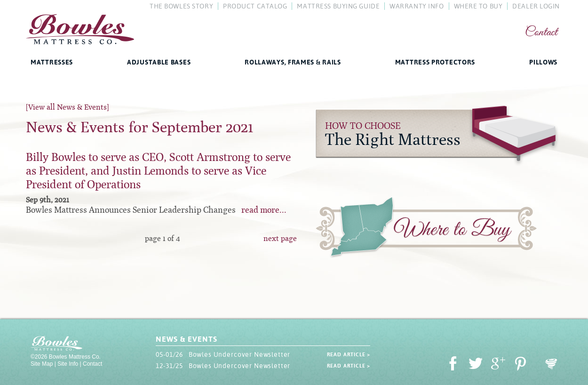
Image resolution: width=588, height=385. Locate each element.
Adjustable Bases (159, 62)
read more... (264, 210)
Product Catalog (255, 6)
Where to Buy (426, 229)
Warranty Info (417, 6)
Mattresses (52, 62)
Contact (541, 33)
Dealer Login (536, 6)
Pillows (543, 62)
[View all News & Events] (68, 107)
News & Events (186, 339)
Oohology (551, 364)
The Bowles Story (181, 6)
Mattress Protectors (435, 62)
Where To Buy (478, 6)
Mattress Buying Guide (338, 6)
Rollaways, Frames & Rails (293, 62)
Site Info (68, 364)
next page (280, 238)
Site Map (42, 364)
